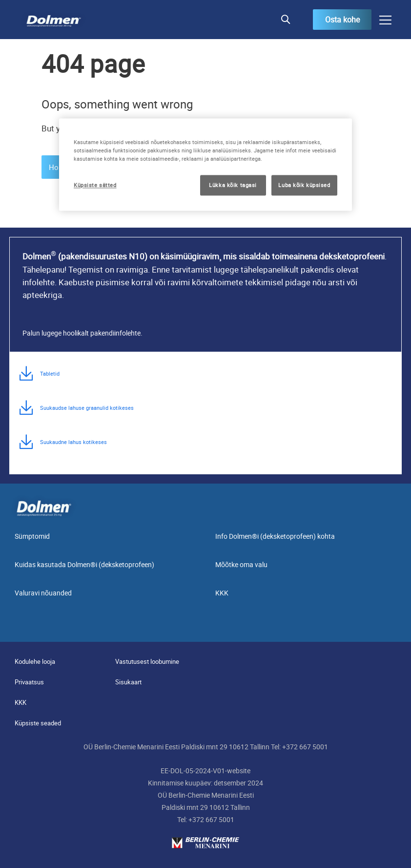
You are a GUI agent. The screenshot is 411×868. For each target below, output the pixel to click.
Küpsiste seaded (38, 723)
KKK (222, 593)
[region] (205, 164)
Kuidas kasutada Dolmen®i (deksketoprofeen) (84, 564)
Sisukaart (128, 682)
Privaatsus (29, 682)
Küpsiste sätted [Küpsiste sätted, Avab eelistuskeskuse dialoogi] (95, 185)
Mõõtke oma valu (241, 564)
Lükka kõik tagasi (233, 185)
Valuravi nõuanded (43, 593)
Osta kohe (342, 20)
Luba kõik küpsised (304, 185)
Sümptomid (32, 536)
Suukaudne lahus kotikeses (73, 442)
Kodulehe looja (35, 661)
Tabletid (50, 373)
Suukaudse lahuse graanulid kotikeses (87, 408)
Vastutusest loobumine (147, 661)
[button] (285, 20)
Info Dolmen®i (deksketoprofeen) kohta (275, 536)
